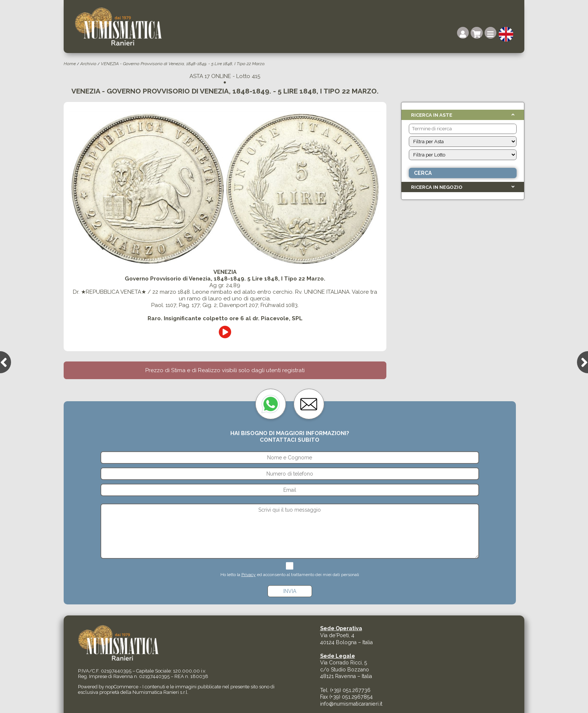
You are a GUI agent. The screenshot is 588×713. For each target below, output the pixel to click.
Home (70, 64)
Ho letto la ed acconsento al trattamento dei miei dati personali (290, 575)
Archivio (88, 64)
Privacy (249, 575)
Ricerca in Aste (432, 115)
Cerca (423, 173)
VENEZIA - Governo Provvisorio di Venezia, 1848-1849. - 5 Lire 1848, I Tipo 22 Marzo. (183, 64)
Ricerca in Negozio (437, 187)
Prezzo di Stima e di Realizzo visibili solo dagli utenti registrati (225, 370)
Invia (290, 591)
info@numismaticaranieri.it (351, 704)
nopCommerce (122, 687)
